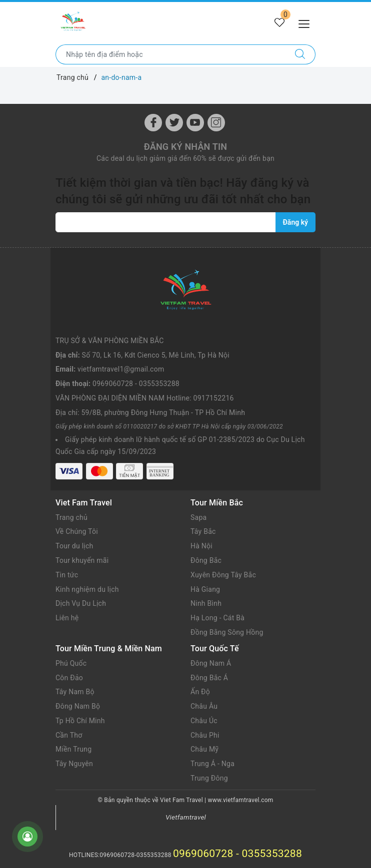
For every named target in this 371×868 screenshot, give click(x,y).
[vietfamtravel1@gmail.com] (166, 222)
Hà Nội (201, 546)
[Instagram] (216, 123)
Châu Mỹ (204, 749)
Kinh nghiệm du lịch (87, 589)
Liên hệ (67, 618)
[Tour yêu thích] (279, 23)
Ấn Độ (200, 692)
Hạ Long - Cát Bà (217, 618)
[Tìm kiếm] (300, 54)
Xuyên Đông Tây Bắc (223, 575)
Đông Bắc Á (209, 678)
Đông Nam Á (211, 663)
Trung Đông (209, 778)
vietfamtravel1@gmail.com (121, 369)
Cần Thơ (69, 735)
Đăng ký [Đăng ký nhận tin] (295, 222)
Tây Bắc (203, 531)
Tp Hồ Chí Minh (80, 721)
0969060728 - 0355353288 (136, 384)
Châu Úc (204, 721)
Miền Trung (73, 749)
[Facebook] (153, 123)
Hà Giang (205, 589)
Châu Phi (205, 735)
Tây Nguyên (74, 764)
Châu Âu (204, 706)
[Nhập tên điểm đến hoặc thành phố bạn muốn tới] (170, 54)
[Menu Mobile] (307, 23)
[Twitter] (174, 123)
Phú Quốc (71, 663)
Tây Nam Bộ (75, 692)
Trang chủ (71, 517)
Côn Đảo (69, 678)
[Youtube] (195, 123)
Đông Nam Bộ (78, 706)
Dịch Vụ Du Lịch (81, 603)
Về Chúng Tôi (77, 531)
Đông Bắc (206, 560)
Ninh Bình (206, 603)
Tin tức (67, 575)
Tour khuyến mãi (82, 560)
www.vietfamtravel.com (241, 800)
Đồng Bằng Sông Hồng (227, 632)
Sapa (198, 517)
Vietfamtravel (186, 817)
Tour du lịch (74, 546)
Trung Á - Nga (212, 764)
